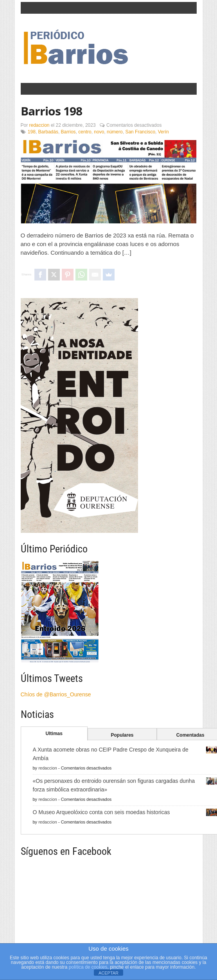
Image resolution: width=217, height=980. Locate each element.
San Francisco (140, 132)
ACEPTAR (108, 973)
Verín (163, 132)
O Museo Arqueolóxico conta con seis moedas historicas (101, 812)
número (115, 132)
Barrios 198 (51, 111)
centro (85, 132)
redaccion (39, 125)
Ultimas (54, 734)
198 (32, 132)
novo (99, 132)
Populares (122, 735)
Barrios (68, 132)
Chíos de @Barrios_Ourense (56, 694)
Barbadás (48, 132)
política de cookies (88, 967)
